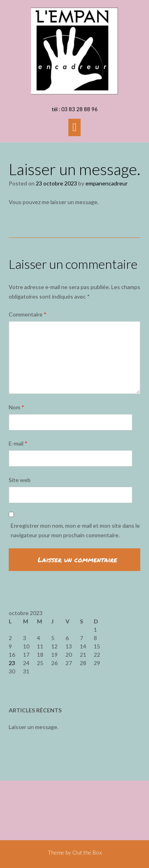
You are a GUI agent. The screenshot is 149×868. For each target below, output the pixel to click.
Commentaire (28, 314)
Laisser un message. (34, 727)
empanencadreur (106, 183)
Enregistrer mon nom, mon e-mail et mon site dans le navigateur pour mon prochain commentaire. (75, 530)
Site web (20, 480)
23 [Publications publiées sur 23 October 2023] (12, 663)
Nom (16, 407)
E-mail (18, 443)
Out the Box (87, 852)
